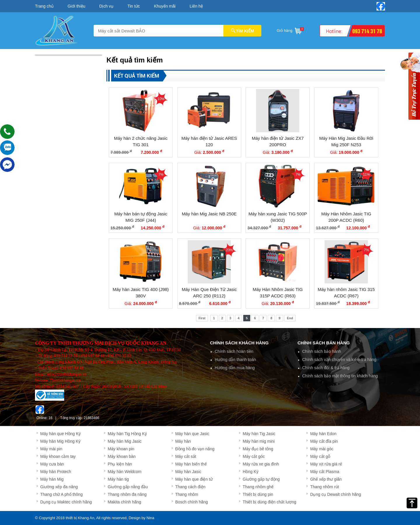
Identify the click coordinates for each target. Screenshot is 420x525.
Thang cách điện (190, 487)
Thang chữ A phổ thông (61, 494)
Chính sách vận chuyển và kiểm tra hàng (339, 360)
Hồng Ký (251, 472)
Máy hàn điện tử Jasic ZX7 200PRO (278, 142)
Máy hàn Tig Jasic (259, 434)
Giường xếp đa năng (59, 487)
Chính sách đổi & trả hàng (326, 368)
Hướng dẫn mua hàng (235, 368)
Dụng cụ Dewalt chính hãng (335, 494)
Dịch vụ (106, 6)
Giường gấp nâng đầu (128, 487)
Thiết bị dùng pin (258, 494)
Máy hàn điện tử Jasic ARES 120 (209, 142)
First (202, 318)
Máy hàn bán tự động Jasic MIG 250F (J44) (141, 217)
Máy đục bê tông (258, 449)
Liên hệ (196, 6)
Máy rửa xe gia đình (261, 464)
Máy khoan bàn (122, 456)
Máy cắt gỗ (320, 456)
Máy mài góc (322, 449)
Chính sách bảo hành (322, 351)
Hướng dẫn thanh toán (235, 360)
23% (230, 250)
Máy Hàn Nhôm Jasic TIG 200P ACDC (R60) (346, 217)
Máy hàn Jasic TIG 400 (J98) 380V (141, 293)
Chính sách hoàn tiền (234, 351)
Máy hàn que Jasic (192, 434)
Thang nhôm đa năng (127, 494)
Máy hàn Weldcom (125, 472)
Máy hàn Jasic (188, 472)
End (290, 318)
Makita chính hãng (124, 502)
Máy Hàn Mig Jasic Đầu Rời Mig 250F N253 (346, 142)
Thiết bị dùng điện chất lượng (269, 502)
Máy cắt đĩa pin (324, 441)
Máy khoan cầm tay (58, 456)
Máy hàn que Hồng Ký (61, 434)
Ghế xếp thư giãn (326, 479)
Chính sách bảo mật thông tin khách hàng (340, 376)
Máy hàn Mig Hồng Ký (60, 441)
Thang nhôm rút (324, 487)
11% (366, 175)
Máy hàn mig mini (259, 441)
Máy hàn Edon (323, 434)
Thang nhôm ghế (258, 487)
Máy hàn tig (118, 479)
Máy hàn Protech (56, 472)
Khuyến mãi (165, 6)
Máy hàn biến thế (191, 464)
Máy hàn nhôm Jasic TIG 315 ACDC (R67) (346, 293)
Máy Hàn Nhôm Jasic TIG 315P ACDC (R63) (278, 293)
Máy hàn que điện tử (194, 479)
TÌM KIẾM (242, 31)
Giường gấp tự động (261, 479)
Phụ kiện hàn (120, 464)
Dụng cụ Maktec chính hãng (66, 502)
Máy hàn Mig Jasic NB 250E (209, 214)
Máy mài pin (51, 449)
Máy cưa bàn (52, 464)
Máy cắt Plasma (325, 472)
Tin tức (134, 6)
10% (161, 99)
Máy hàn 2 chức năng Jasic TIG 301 (141, 142)
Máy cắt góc (254, 456)
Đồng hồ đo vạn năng (195, 449)
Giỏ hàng (290, 30)
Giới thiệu (77, 6)
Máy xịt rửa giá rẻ (326, 464)
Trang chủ (44, 6)
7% (161, 175)
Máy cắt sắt (186, 456)
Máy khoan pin (121, 449)
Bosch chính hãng (192, 502)
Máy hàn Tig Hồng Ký (127, 434)
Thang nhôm (187, 494)
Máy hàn (183, 441)
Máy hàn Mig (52, 479)
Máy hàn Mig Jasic (125, 441)
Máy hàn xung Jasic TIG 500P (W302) (278, 217)
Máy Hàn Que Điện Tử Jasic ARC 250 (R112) (209, 293)
